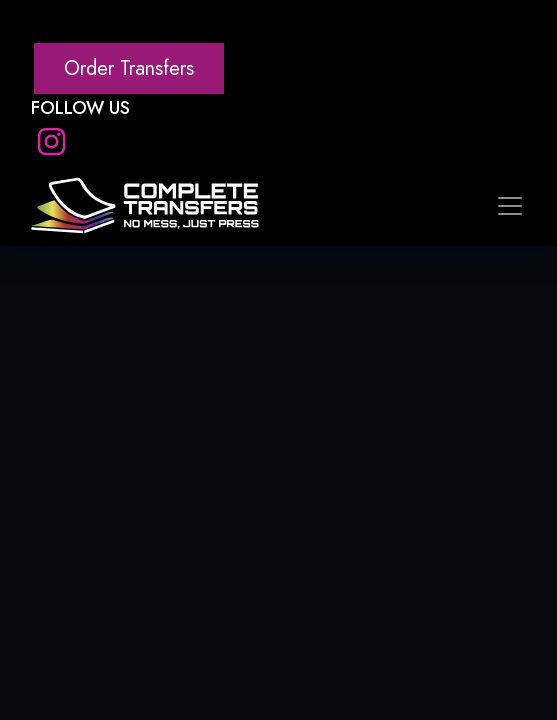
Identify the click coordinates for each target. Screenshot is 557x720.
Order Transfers (129, 68)
